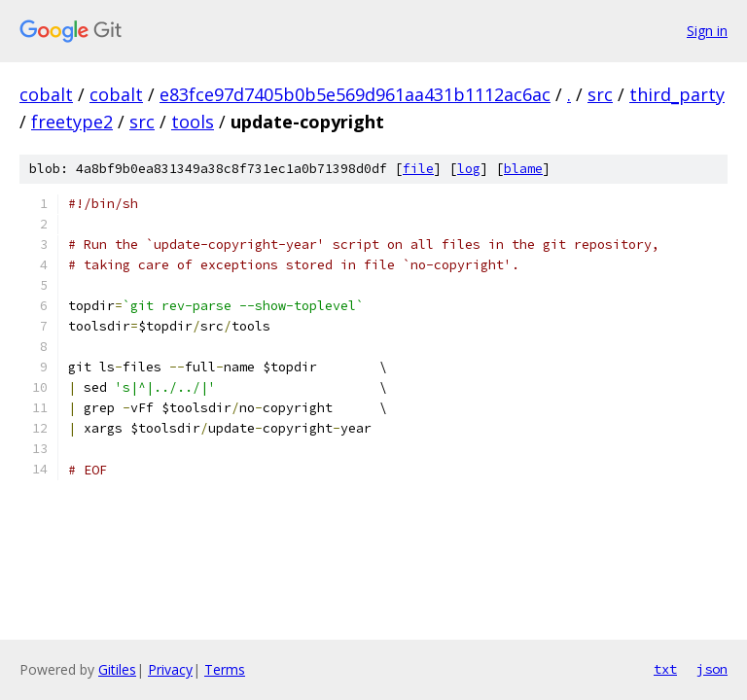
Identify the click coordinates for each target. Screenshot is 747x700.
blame (523, 169)
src (600, 94)
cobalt (46, 94)
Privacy (170, 669)
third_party (677, 94)
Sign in (707, 31)
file (418, 169)
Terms (225, 669)
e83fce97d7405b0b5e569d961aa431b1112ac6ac (355, 94)
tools (193, 122)
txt (665, 669)
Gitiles (117, 669)
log (469, 169)
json (712, 669)
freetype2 (72, 122)
